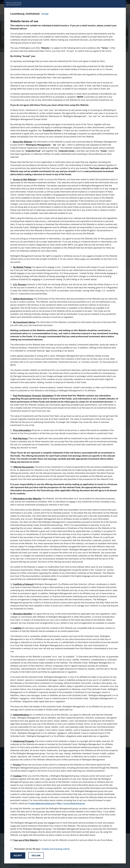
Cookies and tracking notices (56, 849)
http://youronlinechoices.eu (71, 803)
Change (45, 14)
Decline (36, 856)
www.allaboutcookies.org (42, 803)
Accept (18, 856)
